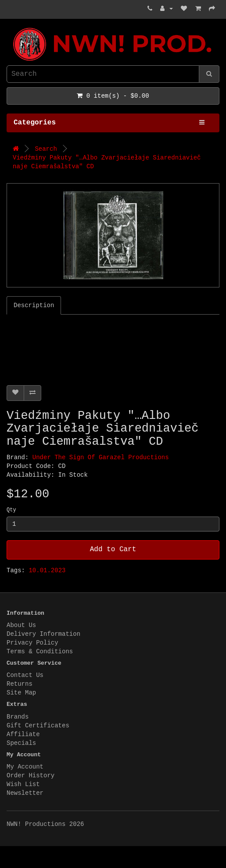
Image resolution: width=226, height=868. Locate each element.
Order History (30, 776)
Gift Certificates (38, 726)
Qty (11, 510)
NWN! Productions (9, 28)
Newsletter (25, 793)
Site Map (21, 693)
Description (34, 305)
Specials (21, 743)
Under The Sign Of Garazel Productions (101, 457)
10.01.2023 (47, 570)
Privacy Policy (32, 643)
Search (46, 149)
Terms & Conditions (40, 652)
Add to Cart (113, 549)
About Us (21, 625)
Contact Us (25, 675)
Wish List (23, 784)
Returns (20, 684)
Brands (18, 717)
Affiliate (23, 734)
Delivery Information (43, 634)
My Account (25, 767)
